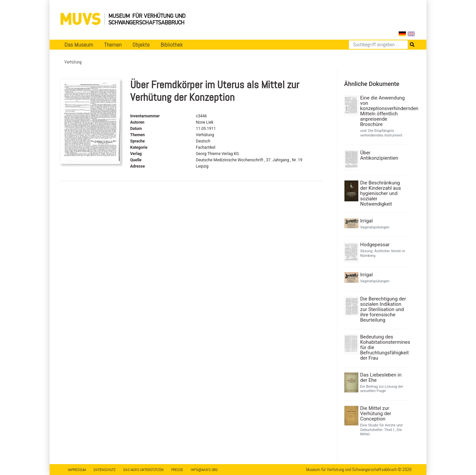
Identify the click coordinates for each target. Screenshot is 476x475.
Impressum (77, 470)
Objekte (141, 45)
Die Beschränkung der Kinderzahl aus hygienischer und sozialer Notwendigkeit (381, 193)
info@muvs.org (204, 470)
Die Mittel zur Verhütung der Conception (376, 414)
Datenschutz (105, 470)
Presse (177, 470)
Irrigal (367, 221)
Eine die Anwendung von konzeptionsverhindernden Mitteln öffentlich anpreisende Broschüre (384, 111)
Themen (113, 45)
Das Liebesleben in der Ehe (381, 377)
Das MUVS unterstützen (143, 470)
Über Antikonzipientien (379, 155)
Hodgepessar (375, 245)
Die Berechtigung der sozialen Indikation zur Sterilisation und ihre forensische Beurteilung (383, 309)
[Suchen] (378, 45)
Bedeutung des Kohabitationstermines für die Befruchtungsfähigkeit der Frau (384, 347)
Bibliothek (172, 45)
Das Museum (79, 45)
